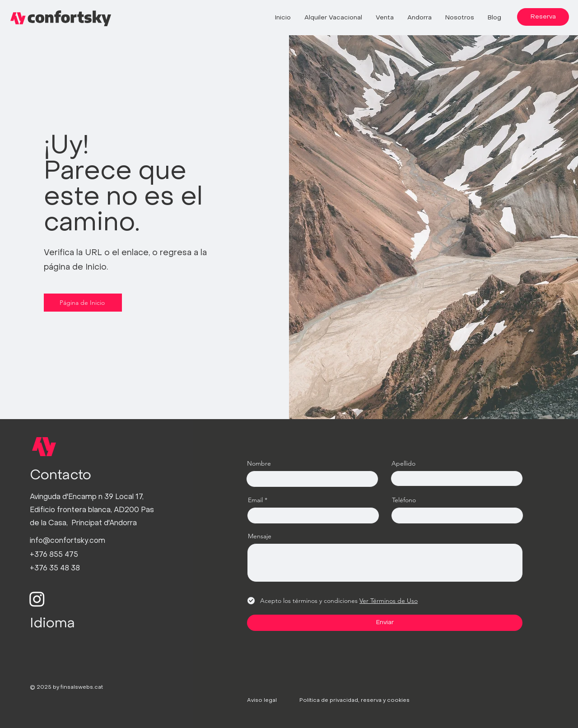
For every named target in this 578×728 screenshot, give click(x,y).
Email (255, 500)
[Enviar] (385, 623)
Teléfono (404, 500)
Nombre (259, 463)
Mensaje (260, 536)
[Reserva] (543, 17)
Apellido (403, 463)
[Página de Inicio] (83, 303)
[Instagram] (37, 599)
